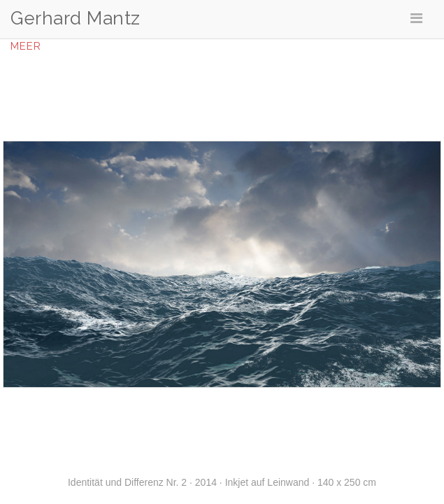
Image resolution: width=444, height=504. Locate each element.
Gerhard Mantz (76, 19)
